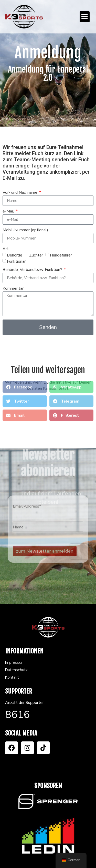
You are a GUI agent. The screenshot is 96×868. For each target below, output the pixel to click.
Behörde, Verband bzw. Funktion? (33, 270)
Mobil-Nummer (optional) (25, 230)
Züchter (36, 255)
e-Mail (9, 212)
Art (6, 249)
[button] (85, 17)
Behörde (15, 255)
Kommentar (13, 289)
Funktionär (16, 261)
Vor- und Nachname (20, 193)
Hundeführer (61, 255)
